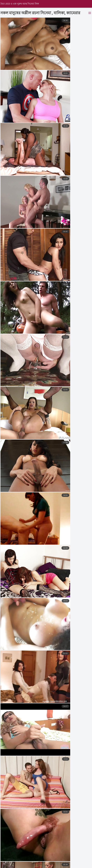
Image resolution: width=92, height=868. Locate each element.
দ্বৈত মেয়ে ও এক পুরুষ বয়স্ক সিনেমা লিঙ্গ (20, 4)
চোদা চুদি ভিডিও (38, 867)
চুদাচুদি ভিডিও (82, 867)
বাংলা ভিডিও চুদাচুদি (68, 864)
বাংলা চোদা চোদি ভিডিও (61, 867)
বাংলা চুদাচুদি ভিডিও (17, 867)
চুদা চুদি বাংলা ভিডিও (45, 864)
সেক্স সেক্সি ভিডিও (7, 864)
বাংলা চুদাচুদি (26, 864)
